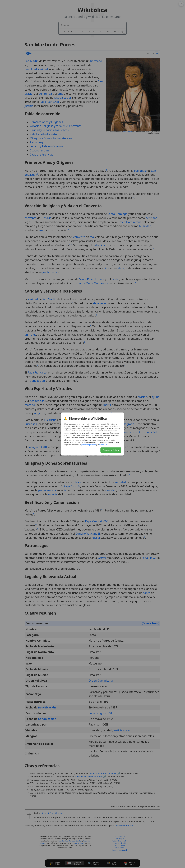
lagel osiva (103, 445)
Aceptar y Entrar (111, 450)
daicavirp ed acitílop (89, 445)
